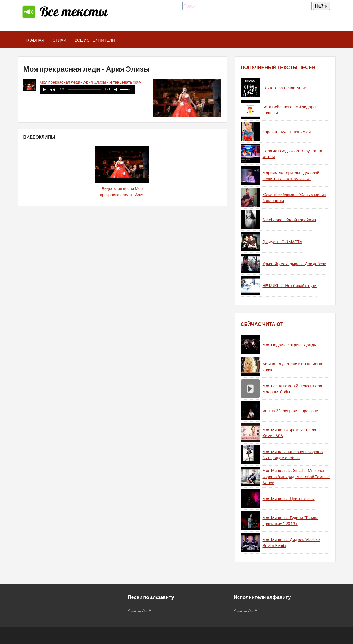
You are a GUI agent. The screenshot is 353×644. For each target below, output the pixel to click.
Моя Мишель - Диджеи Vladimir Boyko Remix (292, 543)
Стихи (59, 40)
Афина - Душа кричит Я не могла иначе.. (293, 367)
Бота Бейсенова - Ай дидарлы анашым (290, 110)
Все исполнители (95, 40)
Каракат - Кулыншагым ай (287, 132)
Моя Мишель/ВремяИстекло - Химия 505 (291, 433)
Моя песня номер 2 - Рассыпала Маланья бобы (292, 389)
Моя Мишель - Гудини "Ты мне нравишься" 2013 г (291, 521)
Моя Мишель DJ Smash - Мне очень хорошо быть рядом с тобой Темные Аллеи (296, 476)
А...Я (147, 610)
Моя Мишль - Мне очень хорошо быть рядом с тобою (293, 455)
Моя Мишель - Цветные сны (289, 499)
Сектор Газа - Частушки (285, 88)
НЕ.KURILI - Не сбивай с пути (290, 285)
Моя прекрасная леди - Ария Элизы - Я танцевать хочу (90, 82)
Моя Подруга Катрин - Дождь (289, 345)
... (140, 610)
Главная (35, 40)
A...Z (132, 610)
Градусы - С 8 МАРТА (282, 242)
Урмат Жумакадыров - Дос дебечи (294, 264)
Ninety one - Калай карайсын (289, 220)
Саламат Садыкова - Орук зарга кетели (293, 154)
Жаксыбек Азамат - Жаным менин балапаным (294, 198)
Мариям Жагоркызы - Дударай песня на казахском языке (291, 176)
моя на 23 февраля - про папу (290, 411)
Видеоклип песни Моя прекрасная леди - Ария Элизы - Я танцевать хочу (122, 194)
